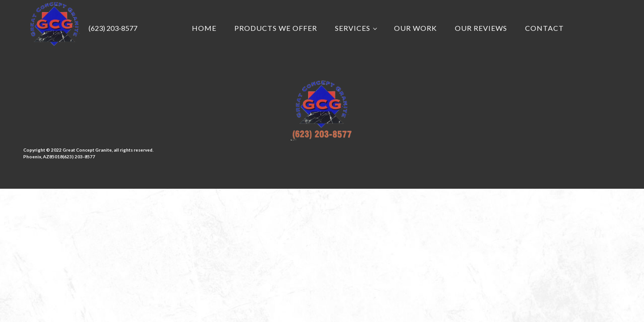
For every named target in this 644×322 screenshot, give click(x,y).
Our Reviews (481, 28)
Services (353, 28)
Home (204, 28)
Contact (544, 28)
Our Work (415, 28)
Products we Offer (276, 28)
